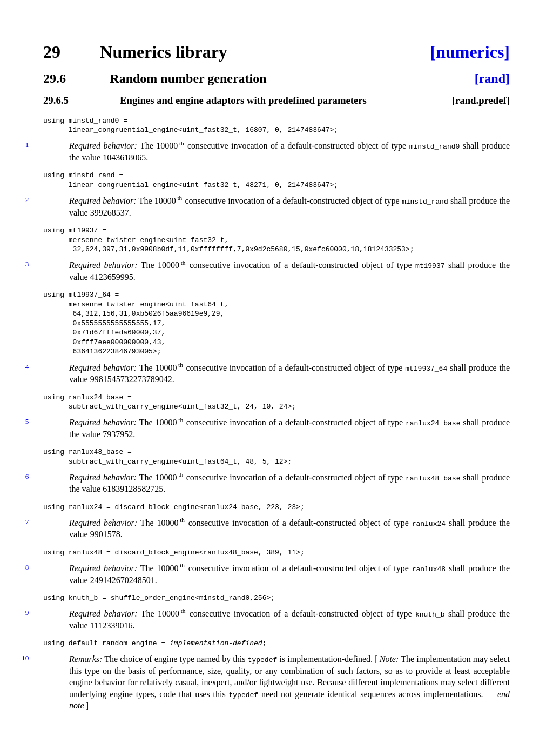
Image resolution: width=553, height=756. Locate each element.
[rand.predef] (481, 101)
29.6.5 (56, 101)
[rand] (492, 78)
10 (25, 659)
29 (52, 52)
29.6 (55, 78)
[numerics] (470, 52)
